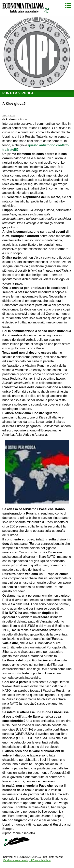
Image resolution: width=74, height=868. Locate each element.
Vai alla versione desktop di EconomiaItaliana (27, 860)
